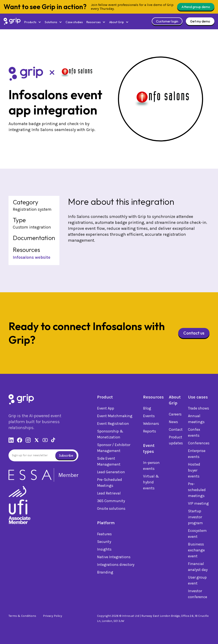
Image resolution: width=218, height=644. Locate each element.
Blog (147, 409)
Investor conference (198, 595)
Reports (150, 432)
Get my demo (200, 21)
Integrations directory (116, 565)
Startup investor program (195, 518)
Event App (106, 409)
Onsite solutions (111, 509)
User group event (197, 581)
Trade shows (199, 409)
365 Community (111, 501)
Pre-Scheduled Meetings (110, 483)
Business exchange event (196, 551)
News (173, 422)
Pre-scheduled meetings (197, 490)
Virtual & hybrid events (151, 483)
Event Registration (113, 424)
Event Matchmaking (115, 417)
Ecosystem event (197, 534)
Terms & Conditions (22, 616)
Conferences (199, 444)
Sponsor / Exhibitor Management (114, 448)
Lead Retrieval (109, 494)
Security (104, 542)
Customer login (167, 21)
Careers (175, 415)
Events (149, 417)
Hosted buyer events (194, 471)
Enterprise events (197, 454)
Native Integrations (114, 558)
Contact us (194, 333)
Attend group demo (196, 7)
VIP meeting (198, 504)
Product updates (176, 441)
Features (104, 535)
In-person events (151, 466)
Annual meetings (196, 419)
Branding (105, 573)
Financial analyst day (198, 567)
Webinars (151, 424)
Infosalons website (32, 257)
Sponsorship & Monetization (110, 435)
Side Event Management (109, 462)
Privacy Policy (53, 616)
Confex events (194, 433)
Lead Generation (111, 473)
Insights (104, 550)
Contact (176, 430)
